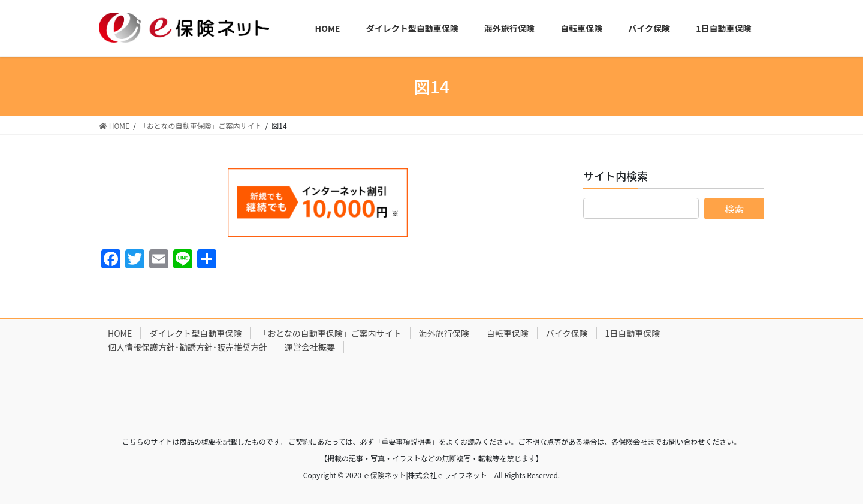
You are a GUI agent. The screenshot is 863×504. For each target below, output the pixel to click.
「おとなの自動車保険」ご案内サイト (330, 333)
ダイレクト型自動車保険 (195, 333)
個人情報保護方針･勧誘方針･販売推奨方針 (188, 347)
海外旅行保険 (444, 333)
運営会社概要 (310, 347)
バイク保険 (567, 333)
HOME (120, 333)
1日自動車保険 (633, 333)
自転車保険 (508, 333)
